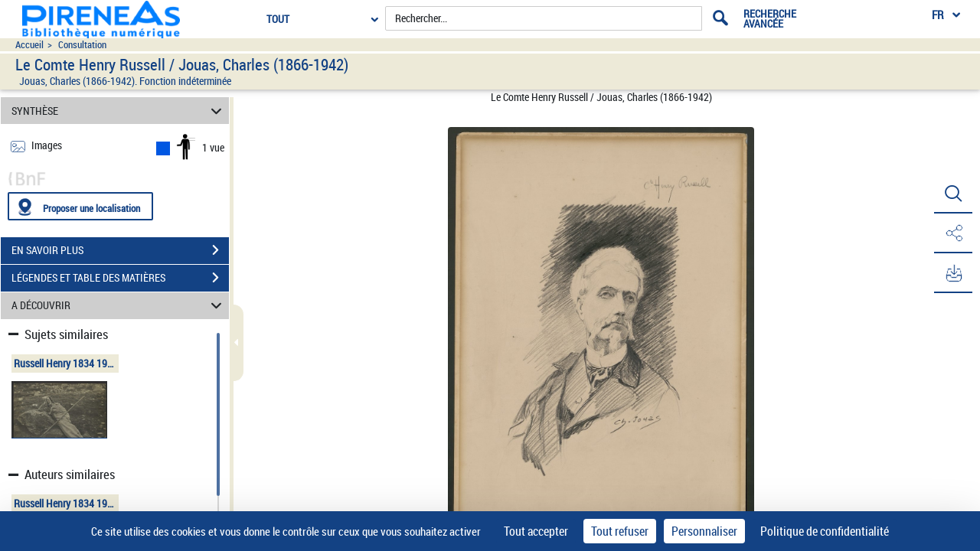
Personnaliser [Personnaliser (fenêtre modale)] (704, 531)
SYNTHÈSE (119, 111)
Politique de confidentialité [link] (825, 531)
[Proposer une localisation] (80, 206)
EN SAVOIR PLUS (120, 250)
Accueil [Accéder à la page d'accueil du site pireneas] (29, 45)
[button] (953, 194)
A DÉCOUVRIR (119, 306)
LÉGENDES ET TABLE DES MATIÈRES (120, 278)
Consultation (82, 45)
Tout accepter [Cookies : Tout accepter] (536, 531)
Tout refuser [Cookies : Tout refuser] (620, 531)
